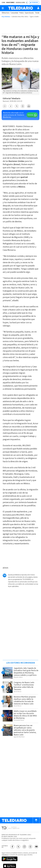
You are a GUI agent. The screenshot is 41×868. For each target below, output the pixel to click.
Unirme (30, 115)
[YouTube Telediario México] (36, 847)
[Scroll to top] (36, 820)
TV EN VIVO (35, 2)
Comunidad (14, 13)
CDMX (3, 3)
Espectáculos (29, 13)
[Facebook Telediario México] (12, 847)
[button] (5, 106)
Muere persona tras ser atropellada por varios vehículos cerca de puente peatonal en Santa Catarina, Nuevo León (25, 730)
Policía (21, 13)
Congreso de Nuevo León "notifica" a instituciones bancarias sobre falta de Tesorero (24, 686)
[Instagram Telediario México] (24, 847)
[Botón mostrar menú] (3, 8)
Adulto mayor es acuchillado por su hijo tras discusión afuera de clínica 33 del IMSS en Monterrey (25, 715)
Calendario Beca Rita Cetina (20, 17)
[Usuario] (38, 8)
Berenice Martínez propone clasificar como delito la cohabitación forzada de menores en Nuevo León (25, 700)
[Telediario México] (21, 8)
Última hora (6, 13)
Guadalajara (20, 3)
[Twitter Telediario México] (18, 847)
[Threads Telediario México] (30, 847)
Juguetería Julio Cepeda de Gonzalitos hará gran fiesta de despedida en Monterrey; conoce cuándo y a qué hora (26, 672)
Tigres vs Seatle (34, 17)
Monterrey (10, 3)
